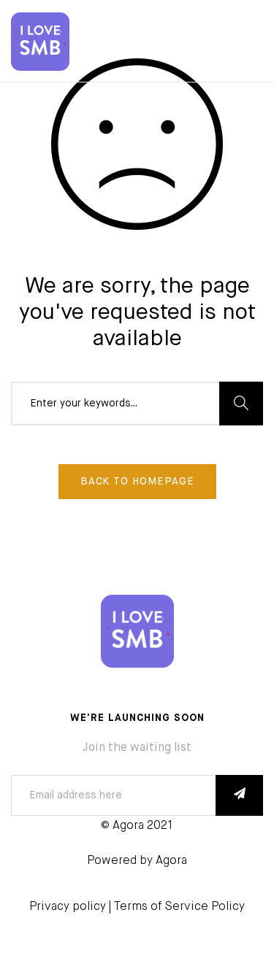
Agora (171, 861)
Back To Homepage (137, 482)
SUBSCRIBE (239, 795)
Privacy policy (68, 907)
